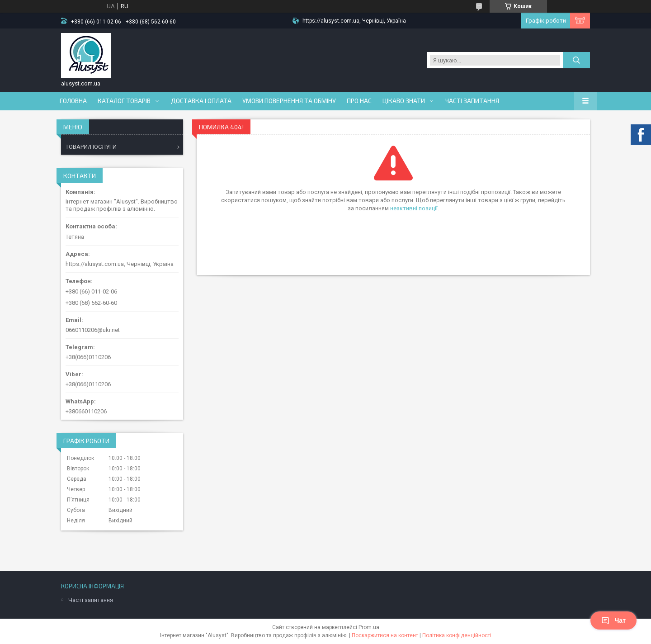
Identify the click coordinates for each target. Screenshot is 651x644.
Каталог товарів (124, 101)
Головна (73, 101)
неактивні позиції (414, 208)
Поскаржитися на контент (385, 635)
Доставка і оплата (201, 101)
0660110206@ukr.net (93, 330)
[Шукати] (576, 60)
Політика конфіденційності (457, 635)
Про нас (359, 101)
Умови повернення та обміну (289, 101)
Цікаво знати (404, 101)
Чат (613, 620)
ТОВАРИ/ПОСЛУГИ (91, 147)
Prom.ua (369, 627)
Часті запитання (472, 101)
